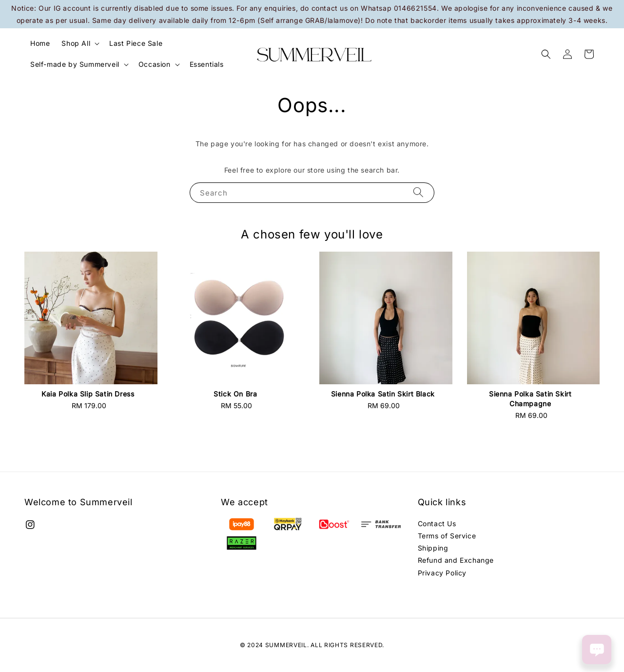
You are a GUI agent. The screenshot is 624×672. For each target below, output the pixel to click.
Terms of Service (447, 536)
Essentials (207, 64)
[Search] (418, 192)
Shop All (76, 43)
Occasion (155, 64)
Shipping (433, 548)
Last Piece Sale (136, 43)
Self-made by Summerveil (75, 64)
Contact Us (437, 524)
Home (40, 43)
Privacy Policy (442, 573)
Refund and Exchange (456, 560)
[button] (546, 54)
